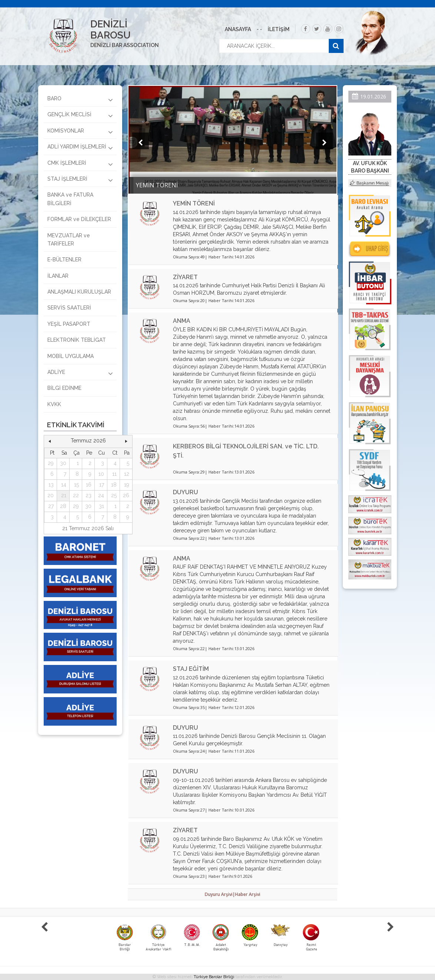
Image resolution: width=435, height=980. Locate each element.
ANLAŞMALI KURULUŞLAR (79, 292)
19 (127, 485)
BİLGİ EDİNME (64, 388)
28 (63, 506)
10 (101, 474)
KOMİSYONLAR (80, 132)
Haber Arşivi (248, 894)
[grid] (88, 485)
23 (88, 495)
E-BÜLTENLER (64, 260)
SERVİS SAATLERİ (69, 308)
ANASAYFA (238, 29)
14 (64, 485)
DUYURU (185, 492)
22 (76, 495)
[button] (50, 441)
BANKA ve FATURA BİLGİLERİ (70, 199)
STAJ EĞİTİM (191, 669)
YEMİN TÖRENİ (194, 203)
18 (114, 485)
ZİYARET (185, 277)
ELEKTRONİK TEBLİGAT (77, 340)
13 (51, 485)
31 (101, 506)
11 (114, 474)
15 (76, 485)
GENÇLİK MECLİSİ (80, 116)
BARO (80, 100)
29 (51, 463)
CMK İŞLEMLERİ (80, 164)
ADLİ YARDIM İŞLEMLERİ (80, 148)
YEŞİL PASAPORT (69, 324)
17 (102, 485)
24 (101, 495)
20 (51, 495)
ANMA (182, 321)
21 (64, 495)
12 (127, 474)
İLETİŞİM (279, 29)
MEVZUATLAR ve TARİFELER (69, 240)
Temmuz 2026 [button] (88, 441)
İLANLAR (58, 276)
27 (51, 506)
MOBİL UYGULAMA (71, 356)
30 (63, 463)
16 (89, 485)
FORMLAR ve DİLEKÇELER (79, 219)
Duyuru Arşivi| (220, 894)
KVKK (54, 404)
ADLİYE (80, 373)
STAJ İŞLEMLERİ (80, 180)
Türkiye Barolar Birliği (214, 977)
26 (126, 495)
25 (114, 495)
